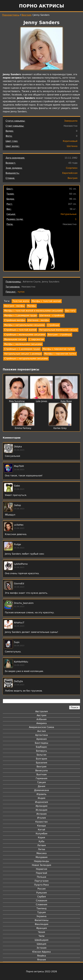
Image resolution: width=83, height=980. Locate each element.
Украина (41, 916)
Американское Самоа (41, 727)
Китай (41, 830)
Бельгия (41, 755)
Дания (41, 786)
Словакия (41, 901)
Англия (41, 731)
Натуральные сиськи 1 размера (23, 354)
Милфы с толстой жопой (46, 301)
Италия (41, 818)
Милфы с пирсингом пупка (59, 349)
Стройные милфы (15, 320)
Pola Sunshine (17, 401)
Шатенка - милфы (38, 320)
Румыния (41, 893)
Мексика (42, 853)
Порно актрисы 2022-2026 (41, 971)
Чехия (41, 932)
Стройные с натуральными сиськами (26, 358)
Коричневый (70, 141)
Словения (41, 905)
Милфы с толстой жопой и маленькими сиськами (33, 311)
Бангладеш (41, 743)
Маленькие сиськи (15, 339)
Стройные (53, 325)
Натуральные (69, 214)
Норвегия (42, 869)
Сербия (41, 897)
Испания (42, 814)
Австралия (41, 711)
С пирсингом (36, 339)
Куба (41, 841)
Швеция (41, 944)
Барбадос (41, 747)
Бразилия (41, 763)
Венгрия (26, 15)
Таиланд (42, 908)
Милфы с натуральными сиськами (24, 325)
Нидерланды (42, 861)
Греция (41, 782)
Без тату (70, 311)
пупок (21, 292)
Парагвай (42, 873)
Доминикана (41, 790)
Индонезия (41, 802)
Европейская (70, 173)
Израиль (41, 794)
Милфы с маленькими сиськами (23, 344)
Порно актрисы (41, 6)
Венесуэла (41, 771)
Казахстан (41, 822)
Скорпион (72, 168)
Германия (41, 778)
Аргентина (42, 735)
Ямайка (41, 956)
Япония (42, 960)
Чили (42, 936)
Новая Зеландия (41, 865)
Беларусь (41, 751)
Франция (41, 928)
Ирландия (42, 806)
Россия (41, 889)
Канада (41, 826)
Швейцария (42, 940)
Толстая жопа (21, 301)
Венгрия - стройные (60, 335)
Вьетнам (42, 774)
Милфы (32, 306)
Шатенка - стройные (52, 315)
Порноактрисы (11, 15)
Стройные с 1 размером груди (22, 349)
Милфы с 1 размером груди (20, 315)
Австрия (41, 715)
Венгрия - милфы (14, 306)
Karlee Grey (60, 428)
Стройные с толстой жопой (20, 330)
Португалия (41, 881)
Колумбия (41, 834)
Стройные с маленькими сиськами (25, 335)
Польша (42, 877)
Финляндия (41, 924)
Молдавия (41, 857)
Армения (42, 739)
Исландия (41, 810)
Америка (41, 723)
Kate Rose (66, 401)
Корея (41, 838)
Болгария (41, 759)
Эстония (42, 948)
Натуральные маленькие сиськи (58, 330)
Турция (41, 912)
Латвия (41, 845)
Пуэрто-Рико (41, 885)
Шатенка (72, 146)
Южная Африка (41, 952)
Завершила (71, 121)
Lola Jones (41, 401)
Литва (41, 849)
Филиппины (41, 920)
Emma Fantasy (23, 428)
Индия (42, 798)
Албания (41, 719)
